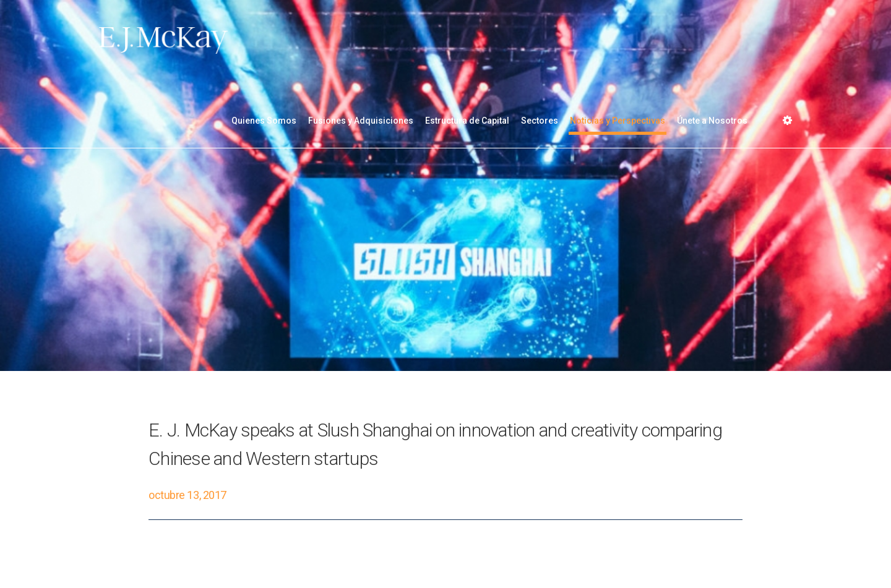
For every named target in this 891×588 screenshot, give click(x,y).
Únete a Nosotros (712, 121)
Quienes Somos (264, 121)
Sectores (540, 121)
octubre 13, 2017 (187, 495)
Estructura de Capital (467, 121)
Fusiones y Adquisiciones (361, 121)
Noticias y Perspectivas (618, 121)
